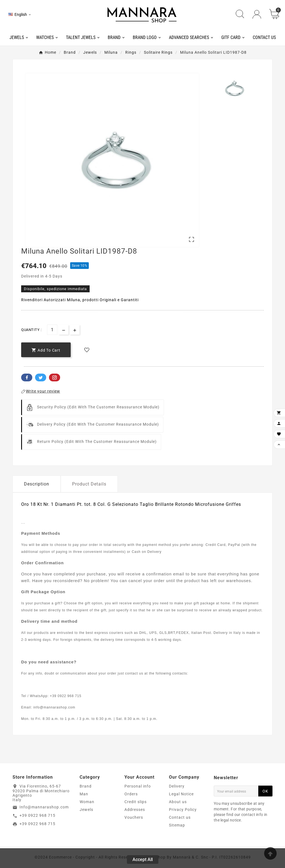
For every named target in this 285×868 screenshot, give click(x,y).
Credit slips (136, 802)
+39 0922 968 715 (37, 815)
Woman (87, 802)
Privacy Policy (183, 810)
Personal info (138, 786)
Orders (131, 794)
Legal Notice (181, 794)
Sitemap (177, 825)
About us (178, 802)
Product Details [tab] (89, 484)
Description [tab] (37, 484)
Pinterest (55, 377)
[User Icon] (257, 14)
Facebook (27, 377)
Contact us (180, 817)
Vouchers (134, 817)
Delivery (177, 786)
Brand (86, 786)
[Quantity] (52, 330)
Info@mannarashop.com (44, 807)
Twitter (41, 377)
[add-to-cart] (46, 350)
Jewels (86, 810)
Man (84, 794)
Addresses (135, 810)
